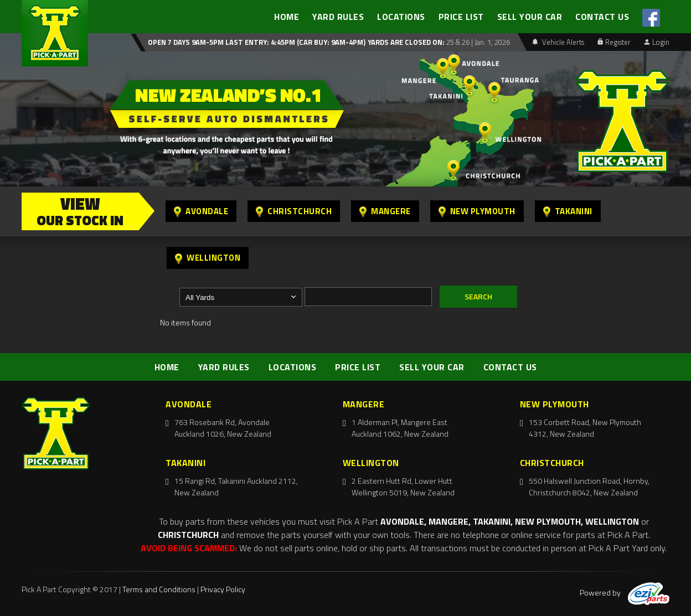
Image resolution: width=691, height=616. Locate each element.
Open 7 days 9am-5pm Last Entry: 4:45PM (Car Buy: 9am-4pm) (257, 42)
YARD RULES (338, 17)
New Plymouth (477, 211)
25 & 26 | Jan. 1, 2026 (477, 42)
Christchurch (294, 211)
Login (657, 42)
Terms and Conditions (159, 589)
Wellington (208, 258)
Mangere (385, 211)
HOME (287, 17)
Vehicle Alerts (558, 42)
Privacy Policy (223, 589)
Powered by (625, 592)
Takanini (568, 211)
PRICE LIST (461, 17)
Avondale (201, 211)
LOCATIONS (401, 17)
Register (614, 42)
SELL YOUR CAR (530, 17)
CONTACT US (602, 17)
